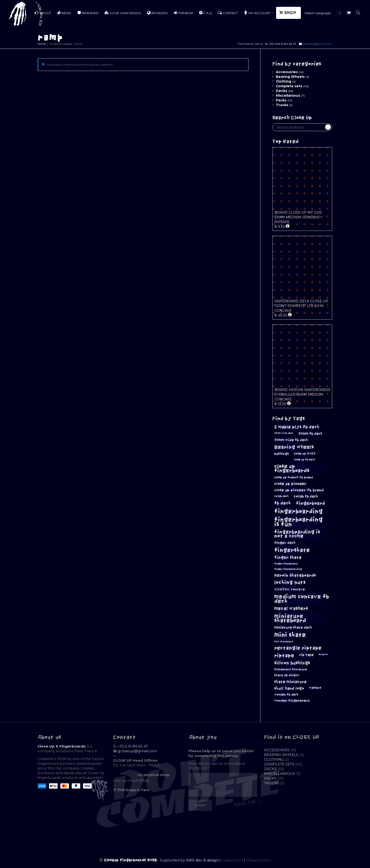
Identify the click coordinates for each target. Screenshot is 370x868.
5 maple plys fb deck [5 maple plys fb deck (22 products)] (297, 427)
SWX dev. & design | (204, 860)
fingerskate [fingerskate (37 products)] (292, 550)
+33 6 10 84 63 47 (133, 746)
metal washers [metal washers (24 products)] (291, 608)
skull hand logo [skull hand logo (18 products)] (289, 688)
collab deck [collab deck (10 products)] (282, 496)
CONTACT (228, 13)
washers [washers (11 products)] (315, 688)
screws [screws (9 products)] (323, 654)
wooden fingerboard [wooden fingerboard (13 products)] (292, 701)
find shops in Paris (133, 790)
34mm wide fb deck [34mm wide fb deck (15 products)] (291, 440)
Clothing (284, 81)
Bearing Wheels (290, 77)
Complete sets (289, 86)
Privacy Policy (258, 860)
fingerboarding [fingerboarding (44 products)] (299, 511)
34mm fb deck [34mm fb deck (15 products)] (310, 434)
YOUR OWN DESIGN (123, 13)
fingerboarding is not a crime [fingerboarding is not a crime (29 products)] (297, 534)
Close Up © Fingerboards (62, 746)
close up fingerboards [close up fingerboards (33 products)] (292, 468)
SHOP (288, 13)
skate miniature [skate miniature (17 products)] (290, 682)
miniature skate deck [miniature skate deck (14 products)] (293, 627)
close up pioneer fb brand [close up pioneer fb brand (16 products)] (299, 490)
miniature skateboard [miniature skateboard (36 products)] (290, 618)
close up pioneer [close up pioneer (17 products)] (290, 484)
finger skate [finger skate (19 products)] (288, 558)
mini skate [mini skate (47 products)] (290, 635)
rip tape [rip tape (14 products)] (306, 655)
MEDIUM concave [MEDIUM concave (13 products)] (290, 589)
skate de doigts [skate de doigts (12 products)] (286, 675)
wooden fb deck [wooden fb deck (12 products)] (286, 695)
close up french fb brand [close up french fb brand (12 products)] (294, 477)
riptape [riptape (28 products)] (284, 655)
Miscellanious (288, 96)
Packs (281, 100)
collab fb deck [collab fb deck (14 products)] (306, 496)
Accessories (287, 72)
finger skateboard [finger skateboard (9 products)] (286, 564)
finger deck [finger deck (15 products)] (285, 543)
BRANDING (88, 13)
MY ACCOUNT (257, 13)
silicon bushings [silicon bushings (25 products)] (292, 663)
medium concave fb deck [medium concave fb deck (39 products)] (302, 599)
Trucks (282, 105)
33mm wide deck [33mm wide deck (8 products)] (284, 433)
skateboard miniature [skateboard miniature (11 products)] (291, 669)
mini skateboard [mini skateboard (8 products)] (284, 642)
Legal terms (232, 860)
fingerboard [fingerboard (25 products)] (310, 503)
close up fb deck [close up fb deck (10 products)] (305, 460)
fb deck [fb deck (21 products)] (283, 503)
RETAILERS (157, 13)
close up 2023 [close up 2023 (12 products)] (305, 454)
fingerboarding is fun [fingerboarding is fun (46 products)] (299, 522)
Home (42, 44)
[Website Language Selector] (323, 13)
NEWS (64, 13)
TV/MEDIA (183, 13)
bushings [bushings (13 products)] (282, 454)
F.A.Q (205, 13)
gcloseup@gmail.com (317, 44)
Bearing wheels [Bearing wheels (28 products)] (294, 447)
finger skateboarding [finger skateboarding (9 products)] (288, 569)
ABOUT (43, 13)
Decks (282, 91)
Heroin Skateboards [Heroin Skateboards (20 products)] (295, 575)
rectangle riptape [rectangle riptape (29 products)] (298, 648)
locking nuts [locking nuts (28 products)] (290, 582)
